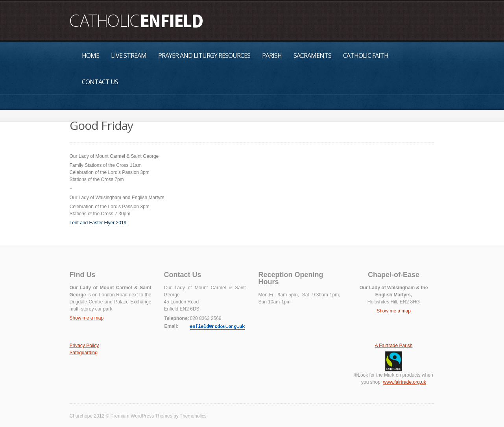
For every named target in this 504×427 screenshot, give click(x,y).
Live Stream (129, 55)
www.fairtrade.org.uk (404, 382)
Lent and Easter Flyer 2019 (98, 223)
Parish (272, 55)
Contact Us (100, 82)
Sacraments (312, 55)
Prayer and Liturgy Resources (204, 55)
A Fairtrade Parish (393, 346)
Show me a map (87, 318)
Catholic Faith (366, 55)
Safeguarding (84, 353)
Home (90, 55)
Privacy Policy (84, 346)
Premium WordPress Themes (141, 416)
